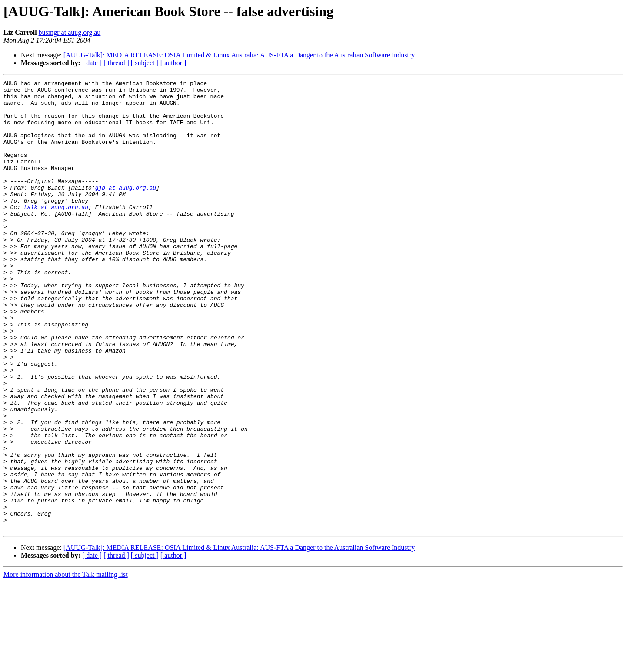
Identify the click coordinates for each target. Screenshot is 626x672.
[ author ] (173, 63)
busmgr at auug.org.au (70, 32)
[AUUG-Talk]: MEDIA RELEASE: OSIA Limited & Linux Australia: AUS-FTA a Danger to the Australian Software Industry (239, 55)
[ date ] (92, 63)
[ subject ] (145, 63)
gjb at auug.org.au (126, 210)
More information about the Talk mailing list (66, 664)
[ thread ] (116, 63)
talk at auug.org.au (56, 233)
